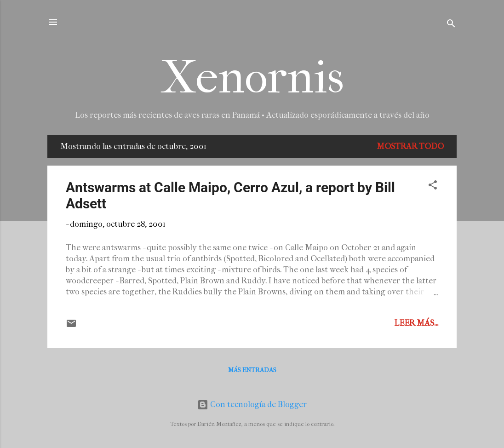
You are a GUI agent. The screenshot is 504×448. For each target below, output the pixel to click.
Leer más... (416, 323)
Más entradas (252, 370)
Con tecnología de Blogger (252, 405)
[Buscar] (451, 25)
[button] (433, 187)
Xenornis (252, 78)
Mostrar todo (410, 146)
